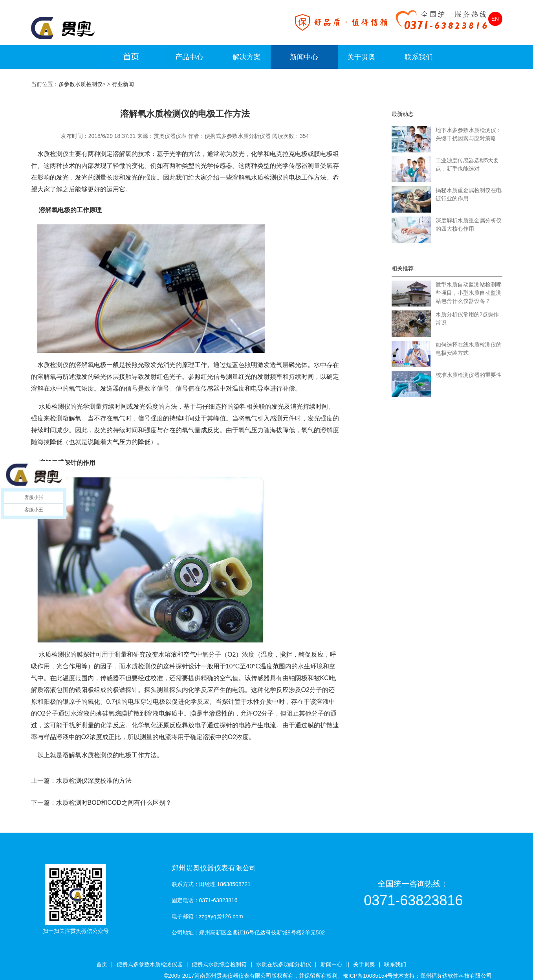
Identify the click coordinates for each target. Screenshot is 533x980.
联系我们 (419, 57)
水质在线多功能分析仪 (284, 964)
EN (495, 19)
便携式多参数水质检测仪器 (150, 964)
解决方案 (247, 57)
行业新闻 (123, 84)
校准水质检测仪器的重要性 (469, 375)
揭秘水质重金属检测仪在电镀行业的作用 (469, 194)
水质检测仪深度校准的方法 (94, 781)
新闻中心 (304, 57)
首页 (102, 964)
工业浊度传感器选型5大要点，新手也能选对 (467, 164)
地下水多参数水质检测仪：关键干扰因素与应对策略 (469, 134)
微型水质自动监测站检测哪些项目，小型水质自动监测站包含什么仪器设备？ (469, 293)
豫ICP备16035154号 (368, 976)
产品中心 (189, 57)
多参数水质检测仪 (81, 84)
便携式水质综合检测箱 (219, 964)
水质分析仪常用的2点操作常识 (467, 318)
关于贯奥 (361, 57)
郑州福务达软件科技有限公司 (456, 976)
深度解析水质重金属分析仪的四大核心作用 (469, 225)
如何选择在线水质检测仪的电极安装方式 (469, 349)
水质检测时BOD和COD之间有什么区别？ (114, 803)
